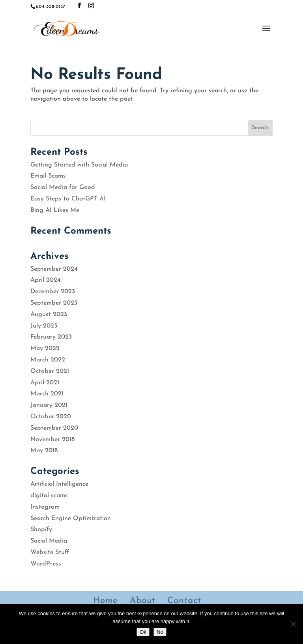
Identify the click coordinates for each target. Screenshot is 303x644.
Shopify (41, 530)
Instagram (45, 507)
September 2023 (54, 303)
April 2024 (46, 280)
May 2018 (44, 451)
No (160, 632)
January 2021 (49, 405)
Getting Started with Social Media (79, 165)
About (143, 601)
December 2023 (53, 292)
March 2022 (48, 360)
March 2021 (47, 394)
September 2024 (54, 269)
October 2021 (50, 371)
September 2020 (54, 428)
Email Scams (48, 176)
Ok (143, 632)
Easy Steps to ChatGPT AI (68, 199)
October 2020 (51, 417)
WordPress (46, 564)
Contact (184, 601)
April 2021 (45, 383)
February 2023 (51, 337)
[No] (293, 624)
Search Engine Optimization (71, 519)
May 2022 (45, 348)
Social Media (49, 541)
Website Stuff (50, 552)
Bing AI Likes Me (55, 210)
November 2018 (52, 440)
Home (106, 601)
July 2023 (44, 326)
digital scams (49, 496)
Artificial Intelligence (59, 484)
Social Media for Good (63, 187)
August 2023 (49, 315)
